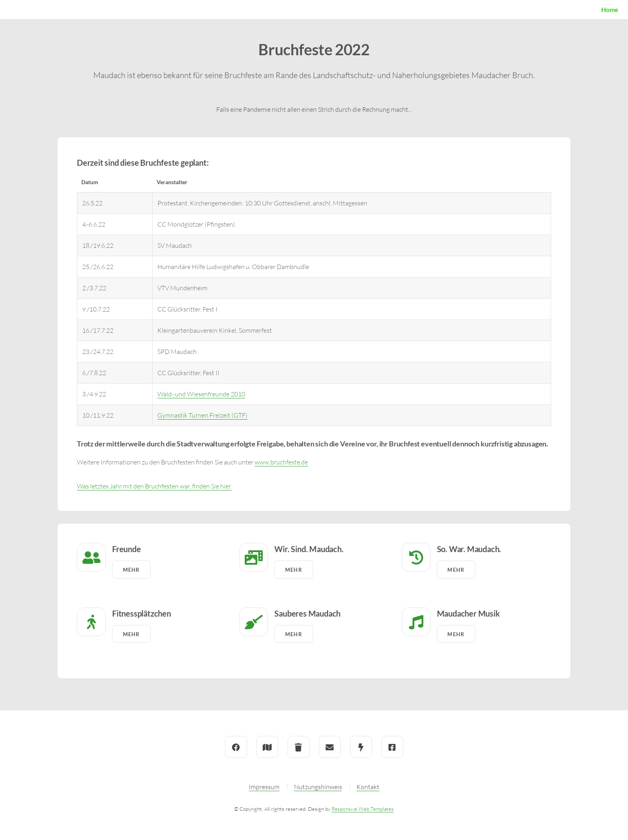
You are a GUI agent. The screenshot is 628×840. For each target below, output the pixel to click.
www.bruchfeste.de (281, 462)
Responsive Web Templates (363, 809)
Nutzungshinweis (318, 787)
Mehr (132, 570)
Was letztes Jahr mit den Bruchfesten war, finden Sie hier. (154, 486)
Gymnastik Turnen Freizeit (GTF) (202, 415)
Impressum (264, 787)
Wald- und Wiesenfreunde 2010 (201, 394)
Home (610, 9)
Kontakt (368, 787)
